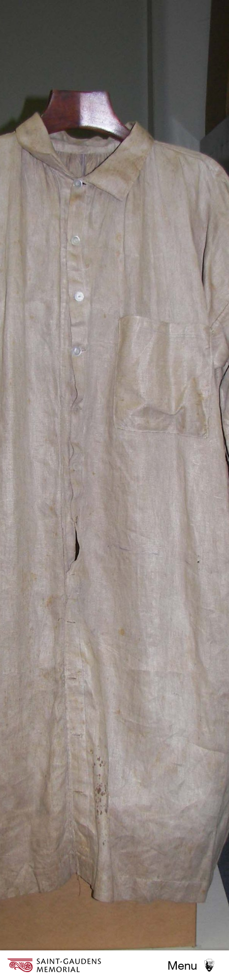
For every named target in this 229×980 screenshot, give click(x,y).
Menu (182, 965)
